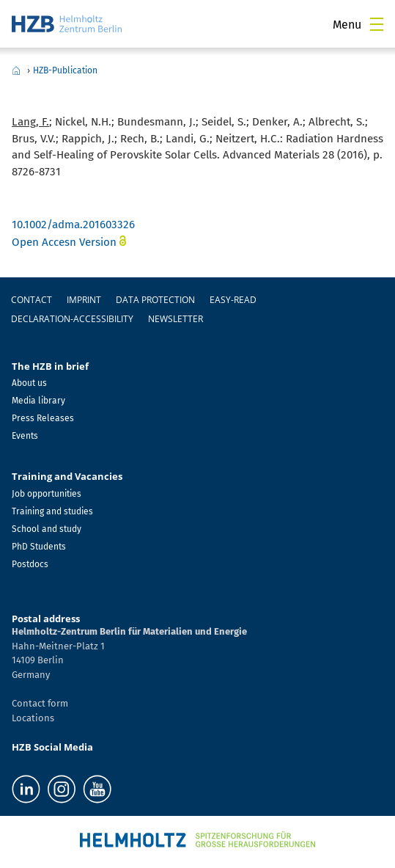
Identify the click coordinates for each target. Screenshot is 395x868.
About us (29, 383)
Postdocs (30, 564)
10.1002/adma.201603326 (73, 225)
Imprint (84, 300)
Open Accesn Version (64, 242)
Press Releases (43, 418)
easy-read (233, 300)
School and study (47, 529)
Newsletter (176, 319)
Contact (32, 300)
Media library (38, 401)
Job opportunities (47, 494)
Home (16, 70)
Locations (33, 718)
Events (25, 436)
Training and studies (52, 511)
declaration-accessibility (72, 319)
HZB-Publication (65, 70)
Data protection (155, 300)
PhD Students (39, 547)
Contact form (40, 703)
